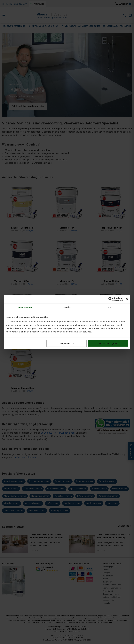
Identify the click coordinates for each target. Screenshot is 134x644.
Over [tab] (109, 307)
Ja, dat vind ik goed (108, 343)
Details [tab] (67, 307)
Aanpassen (67, 343)
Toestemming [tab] (25, 307)
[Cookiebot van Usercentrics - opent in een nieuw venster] (110, 299)
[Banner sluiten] (127, 299)
